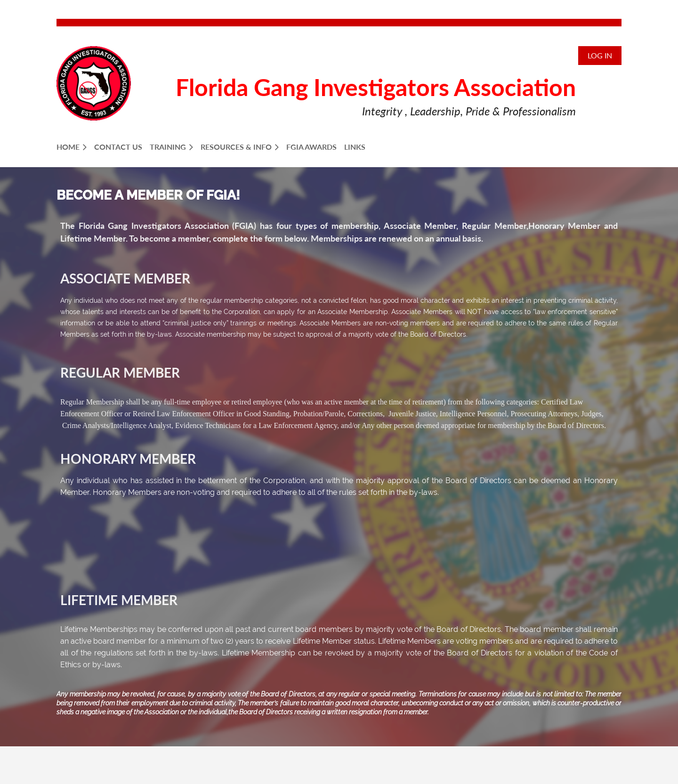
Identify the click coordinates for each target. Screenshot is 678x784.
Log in (600, 55)
